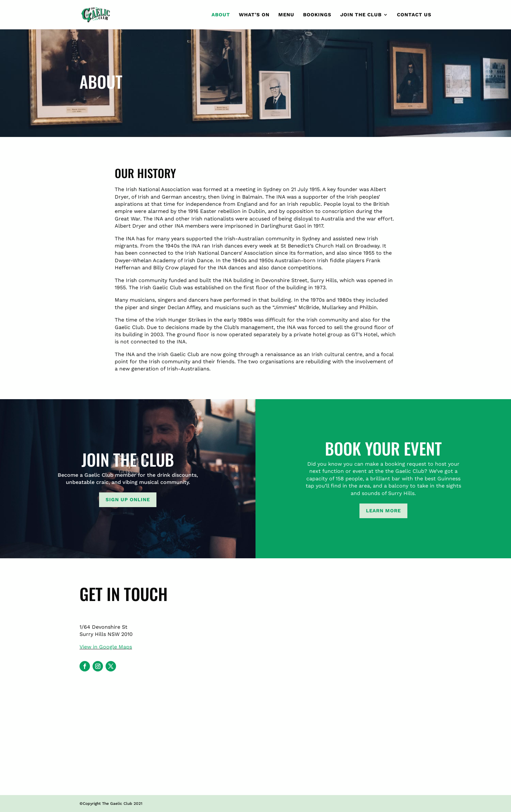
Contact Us (414, 15)
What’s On (254, 15)
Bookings (317, 15)
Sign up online (128, 500)
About (221, 15)
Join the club (361, 15)
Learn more (383, 511)
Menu (286, 15)
